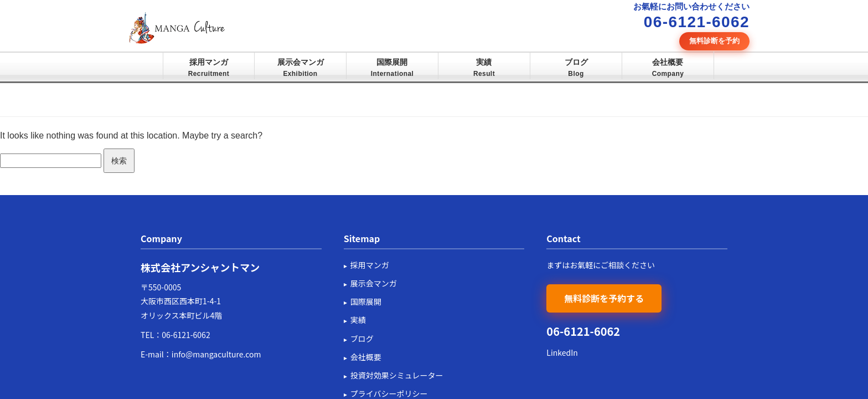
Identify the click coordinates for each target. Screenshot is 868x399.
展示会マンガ (301, 68)
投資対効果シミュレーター (397, 375)
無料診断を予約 (714, 41)
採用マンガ (209, 68)
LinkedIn (562, 352)
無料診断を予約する (604, 298)
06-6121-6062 (186, 335)
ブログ (576, 68)
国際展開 (392, 68)
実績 (484, 68)
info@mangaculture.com (216, 354)
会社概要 (668, 68)
